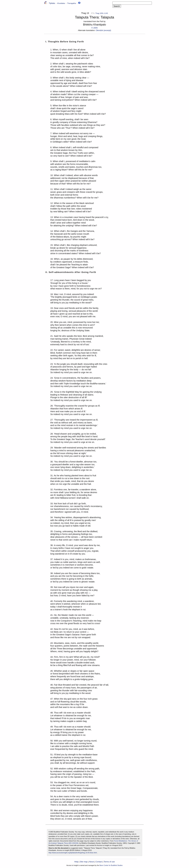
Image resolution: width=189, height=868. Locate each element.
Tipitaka (52, 3)
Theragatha (71, 3)
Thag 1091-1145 (102, 13)
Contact (99, 862)
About (91, 862)
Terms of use (109, 862)
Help (76, 862)
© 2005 (95, 28)
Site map (84, 862)
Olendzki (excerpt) (103, 30)
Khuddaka (61, 3)
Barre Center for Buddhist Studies (111, 865)
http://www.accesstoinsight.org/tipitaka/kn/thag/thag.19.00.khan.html (73, 853)
